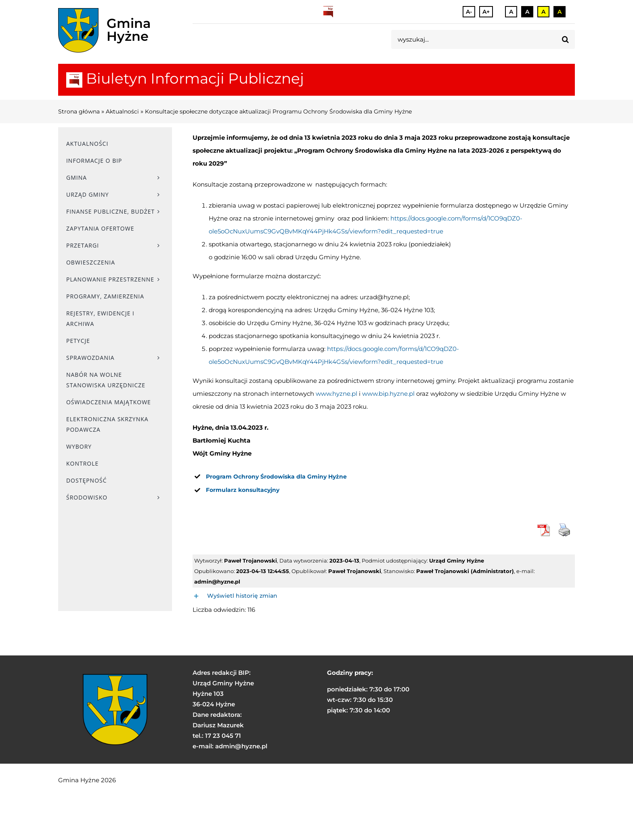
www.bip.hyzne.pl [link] (388, 394)
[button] (384, 596)
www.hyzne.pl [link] (336, 394)
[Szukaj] (565, 39)
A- (469, 12)
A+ (486, 12)
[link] (276, 477)
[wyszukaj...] (474, 39)
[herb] (78, 30)
